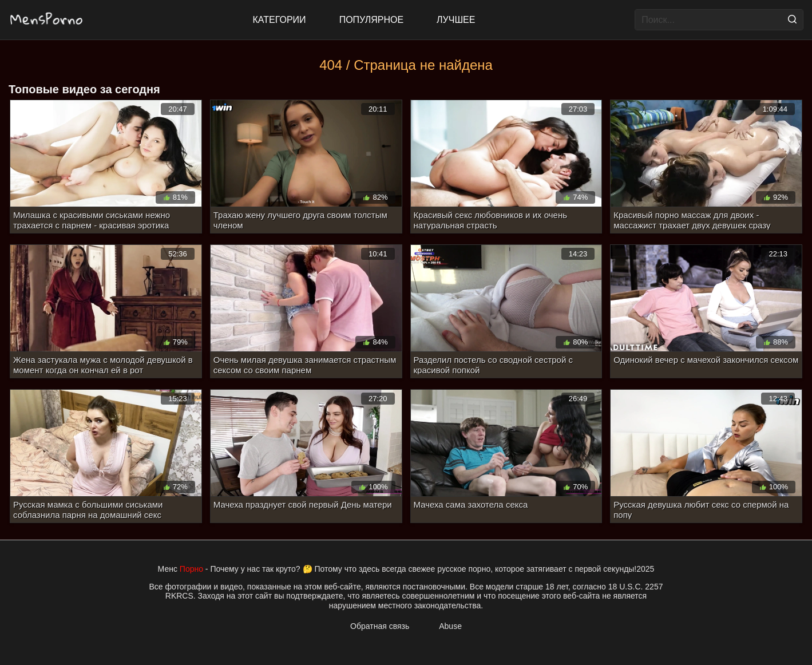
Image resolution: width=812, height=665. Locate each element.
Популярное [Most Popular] (371, 20)
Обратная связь (380, 626)
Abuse (450, 626)
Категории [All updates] (280, 20)
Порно (191, 569)
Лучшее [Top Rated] (456, 20)
